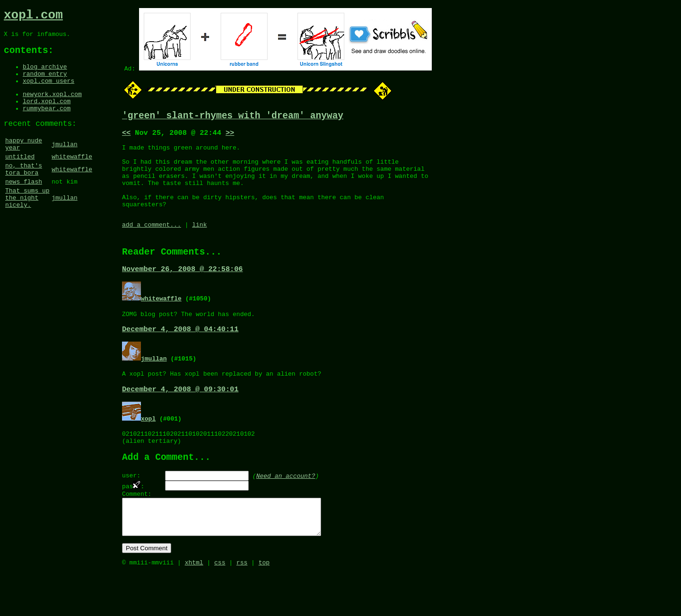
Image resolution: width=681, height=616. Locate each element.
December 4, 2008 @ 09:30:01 (180, 416)
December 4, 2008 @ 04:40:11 (180, 353)
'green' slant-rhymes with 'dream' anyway (233, 117)
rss (242, 606)
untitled (20, 177)
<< (126, 136)
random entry (45, 83)
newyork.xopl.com (52, 106)
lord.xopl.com (47, 114)
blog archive (45, 74)
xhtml (194, 606)
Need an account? (286, 508)
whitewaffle (72, 177)
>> (230, 136)
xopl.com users (48, 91)
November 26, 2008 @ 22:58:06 (182, 291)
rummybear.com (47, 123)
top (264, 606)
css (220, 606)
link (199, 243)
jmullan (65, 163)
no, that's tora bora (24, 192)
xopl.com (33, 17)
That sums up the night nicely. (27, 226)
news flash (24, 207)
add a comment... (152, 243)
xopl (148, 445)
